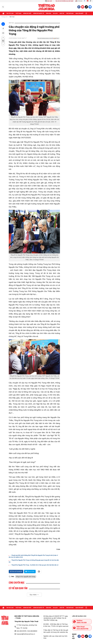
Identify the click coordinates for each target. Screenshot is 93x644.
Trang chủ (4, 17)
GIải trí (62, 13)
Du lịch (55, 13)
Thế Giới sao (70, 13)
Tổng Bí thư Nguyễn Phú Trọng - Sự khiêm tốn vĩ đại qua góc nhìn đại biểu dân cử (35, 565)
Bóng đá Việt (27, 13)
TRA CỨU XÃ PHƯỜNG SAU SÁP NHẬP (64, 1)
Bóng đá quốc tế (39, 13)
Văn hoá (12, 17)
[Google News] (48, 39)
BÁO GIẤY (50, 1)
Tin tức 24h (10, 13)
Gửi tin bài (79, 1)
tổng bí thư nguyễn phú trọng (26, 577)
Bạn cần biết (80, 13)
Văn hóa (48, 13)
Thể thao (18, 13)
